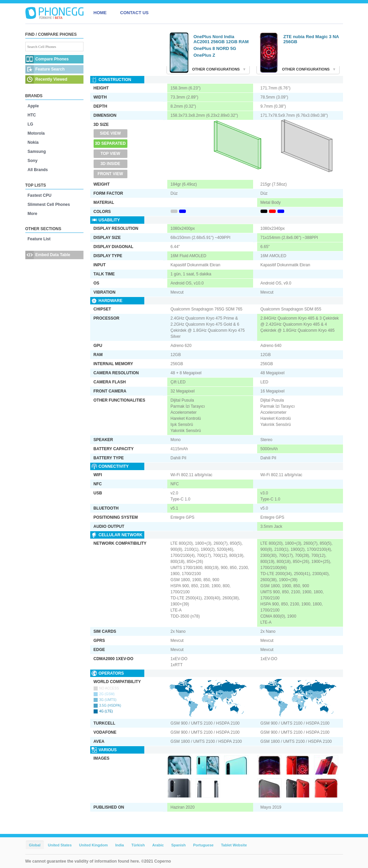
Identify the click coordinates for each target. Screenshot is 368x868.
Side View (110, 133)
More (33, 214)
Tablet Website (234, 845)
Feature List (39, 239)
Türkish (138, 845)
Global (35, 845)
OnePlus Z (204, 55)
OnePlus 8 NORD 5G (215, 48)
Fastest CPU (40, 195)
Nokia (33, 142)
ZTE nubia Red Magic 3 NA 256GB (311, 39)
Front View (110, 174)
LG (31, 124)
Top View (110, 154)
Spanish (179, 845)
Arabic (158, 845)
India (120, 845)
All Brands (38, 170)
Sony (33, 161)
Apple (33, 106)
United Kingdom (93, 845)
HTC (32, 115)
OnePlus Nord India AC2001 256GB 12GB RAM (221, 39)
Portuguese (203, 845)
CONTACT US (134, 13)
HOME (100, 13)
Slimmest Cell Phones (49, 205)
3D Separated (110, 143)
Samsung (37, 152)
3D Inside (110, 164)
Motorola (36, 133)
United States (60, 845)
